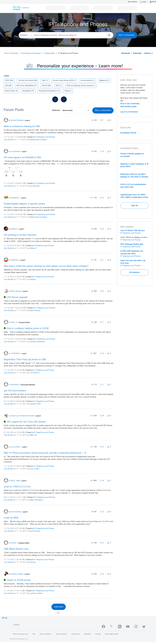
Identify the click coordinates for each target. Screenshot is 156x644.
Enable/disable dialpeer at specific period (24, 204)
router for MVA (11, 518)
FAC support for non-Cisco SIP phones (26, 422)
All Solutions (134, 272)
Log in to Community (130, 112)
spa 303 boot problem (15, 391)
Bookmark (126, 53)
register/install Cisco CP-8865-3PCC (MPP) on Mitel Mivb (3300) (134, 196)
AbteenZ (33, 248)
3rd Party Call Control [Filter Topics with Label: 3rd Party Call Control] (26, 81)
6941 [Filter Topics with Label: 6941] (44, 81)
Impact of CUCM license (19, 580)
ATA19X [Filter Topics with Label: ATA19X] (45, 86)
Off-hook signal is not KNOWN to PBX (22, 158)
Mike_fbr (33, 435)
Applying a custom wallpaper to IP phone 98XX (134, 165)
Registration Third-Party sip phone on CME (25, 360)
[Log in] (143, 2)
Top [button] (6, 618)
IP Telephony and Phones (45, 137)
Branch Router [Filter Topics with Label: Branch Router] (10, 91)
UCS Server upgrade (17, 297)
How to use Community (130, 104)
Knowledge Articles (129, 133)
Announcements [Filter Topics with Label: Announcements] (86, 81)
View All (134, 206)
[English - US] (153, 2)
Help (34, 634)
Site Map (98, 634)
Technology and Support (31, 53)
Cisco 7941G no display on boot (134, 237)
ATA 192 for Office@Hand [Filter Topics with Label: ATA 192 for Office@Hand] (25, 86)
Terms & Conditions (46, 634)
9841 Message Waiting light (132, 244)
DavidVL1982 (35, 404)
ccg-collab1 (35, 469)
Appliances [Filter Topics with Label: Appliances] (103, 81)
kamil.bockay (35, 531)
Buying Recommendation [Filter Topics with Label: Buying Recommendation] (48, 91)
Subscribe (137, 53)
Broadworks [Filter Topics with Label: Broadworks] (27, 91)
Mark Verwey (35, 311)
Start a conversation (127, 35)
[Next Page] (64, 99)
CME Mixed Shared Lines (16, 549)
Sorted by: (56, 110)
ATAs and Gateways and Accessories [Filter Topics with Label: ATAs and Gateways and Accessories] (80, 86)
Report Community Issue (21, 634)
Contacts (16, 625)
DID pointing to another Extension (20, 235)
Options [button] (148, 53)
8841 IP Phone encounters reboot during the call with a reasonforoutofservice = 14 (45, 453)
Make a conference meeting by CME (22, 126)
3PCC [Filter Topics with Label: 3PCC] (7, 81)
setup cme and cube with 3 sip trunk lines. (133, 262)
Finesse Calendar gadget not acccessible (132, 155)
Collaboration (49, 53)
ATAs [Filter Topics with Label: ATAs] (57, 86)
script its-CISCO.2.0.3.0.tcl (17, 487)
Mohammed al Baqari (38, 140)
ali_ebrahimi (35, 186)
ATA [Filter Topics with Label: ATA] (7, 86)
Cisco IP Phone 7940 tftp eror (133, 231)
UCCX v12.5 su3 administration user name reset (133, 186)
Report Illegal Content (112, 634)
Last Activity (9, 140)
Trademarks (87, 634)
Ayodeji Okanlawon (37, 342)
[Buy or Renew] (133, 2)
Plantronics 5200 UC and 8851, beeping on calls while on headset (134, 176)
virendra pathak (36, 593)
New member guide (128, 107)
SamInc (33, 562)
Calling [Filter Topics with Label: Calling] (67, 91)
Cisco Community (11, 53)
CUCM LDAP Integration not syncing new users (132, 252)
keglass (33, 279)
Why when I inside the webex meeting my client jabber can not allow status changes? (46, 266)
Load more (59, 607)
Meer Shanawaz (36, 500)
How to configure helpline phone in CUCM (28, 328)
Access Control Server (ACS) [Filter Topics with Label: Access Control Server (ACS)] (63, 81)
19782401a (35, 373)
